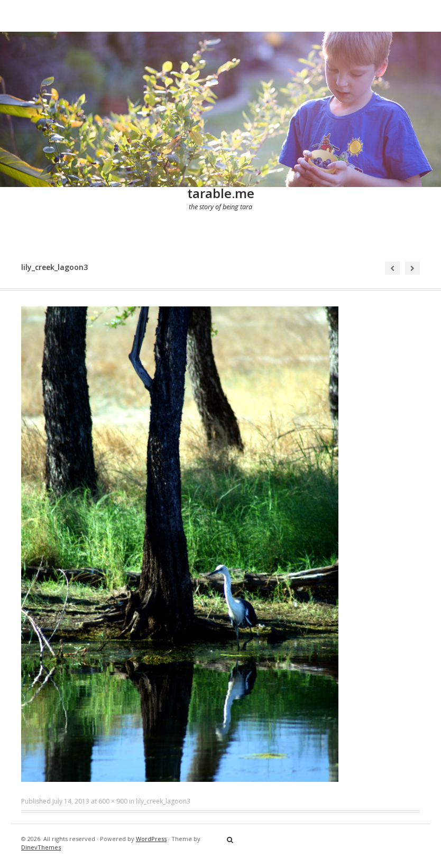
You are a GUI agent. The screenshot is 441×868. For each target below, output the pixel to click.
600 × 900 (113, 801)
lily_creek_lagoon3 (163, 801)
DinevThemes (41, 847)
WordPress (151, 839)
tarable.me (221, 193)
